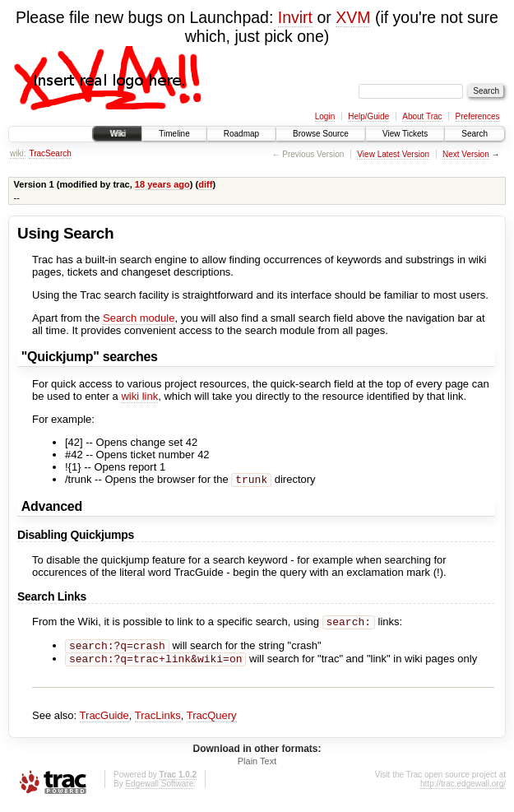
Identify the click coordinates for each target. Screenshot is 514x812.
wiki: (18, 153)
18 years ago (162, 184)
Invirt (295, 17)
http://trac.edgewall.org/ (463, 790)
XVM (353, 17)
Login (325, 116)
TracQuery (212, 722)
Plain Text (257, 768)
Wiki (117, 134)
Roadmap (241, 134)
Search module (139, 318)
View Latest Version (393, 154)
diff (205, 184)
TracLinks (158, 722)
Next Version (466, 154)
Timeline (174, 134)
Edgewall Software (159, 790)
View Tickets (405, 134)
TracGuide (104, 722)
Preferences (478, 116)
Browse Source (321, 134)
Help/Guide (368, 116)
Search (475, 134)
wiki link (139, 396)
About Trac (422, 116)
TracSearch (50, 153)
